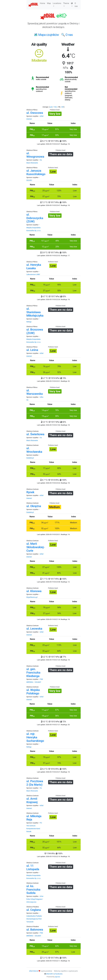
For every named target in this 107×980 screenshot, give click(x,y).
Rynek (30, 492)
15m (55, 107)
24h (63, 107)
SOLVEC (29, 180)
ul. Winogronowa (35, 155)
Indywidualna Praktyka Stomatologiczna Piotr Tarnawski (34, 919)
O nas (76, 5)
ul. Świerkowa (35, 434)
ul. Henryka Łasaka (34, 267)
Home (43, 3)
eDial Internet (34, 971)
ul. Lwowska (34, 629)
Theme (66, 4)
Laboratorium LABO (33, 274)
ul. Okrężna (34, 506)
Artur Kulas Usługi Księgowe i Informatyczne (35, 899)
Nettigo (29, 322)
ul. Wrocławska (34, 450)
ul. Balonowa (35, 930)
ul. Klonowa (34, 591)
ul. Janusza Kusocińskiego (36, 172)
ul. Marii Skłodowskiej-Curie (36, 547)
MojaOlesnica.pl (32, 597)
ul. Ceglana (34, 910)
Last (51, 107)
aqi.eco (58, 977)
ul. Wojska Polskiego (33, 692)
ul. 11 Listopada (33, 867)
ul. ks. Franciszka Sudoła (33, 890)
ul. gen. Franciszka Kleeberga (33, 673)
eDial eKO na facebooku (54, 974)
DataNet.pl (30, 458)
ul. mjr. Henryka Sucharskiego (35, 737)
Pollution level (55, 110)
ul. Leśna (32, 350)
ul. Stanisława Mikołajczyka (35, 312)
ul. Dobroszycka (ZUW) (35, 218)
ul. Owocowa (35, 113)
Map (49, 3)
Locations (57, 4)
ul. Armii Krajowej (32, 800)
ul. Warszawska (35, 392)
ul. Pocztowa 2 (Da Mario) (35, 783)
